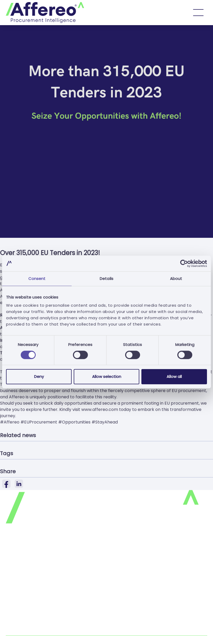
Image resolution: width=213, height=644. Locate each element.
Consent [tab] (37, 279)
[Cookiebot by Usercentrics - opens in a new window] (184, 263)
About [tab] (176, 279)
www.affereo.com (100, 409)
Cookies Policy (20, 568)
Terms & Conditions (26, 578)
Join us (13, 599)
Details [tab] (106, 279)
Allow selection (107, 376)
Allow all (174, 376)
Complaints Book (23, 632)
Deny (39, 376)
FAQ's (12, 589)
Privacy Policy (20, 557)
